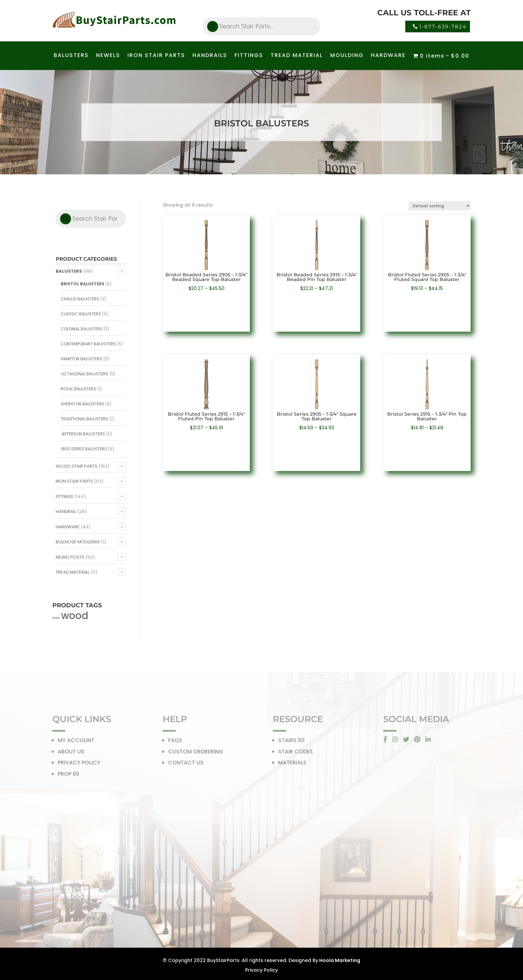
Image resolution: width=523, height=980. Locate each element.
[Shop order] (440, 206)
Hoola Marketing (339, 960)
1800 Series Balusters (84, 449)
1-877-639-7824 (443, 26)
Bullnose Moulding (78, 542)
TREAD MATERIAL (297, 56)
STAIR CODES (296, 753)
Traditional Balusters (85, 419)
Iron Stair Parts (74, 481)
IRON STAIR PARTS (156, 56)
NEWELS (108, 56)
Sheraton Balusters (83, 404)
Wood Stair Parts (77, 466)
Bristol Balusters (83, 284)
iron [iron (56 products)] (56, 618)
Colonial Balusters (82, 329)
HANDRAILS (210, 56)
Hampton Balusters (82, 359)
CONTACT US (186, 765)
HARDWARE (388, 56)
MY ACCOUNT (76, 742)
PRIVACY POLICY (79, 765)
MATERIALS (292, 765)
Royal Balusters (78, 389)
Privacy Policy (261, 970)
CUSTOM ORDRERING (196, 753)
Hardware (68, 527)
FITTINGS (249, 56)
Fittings (65, 496)
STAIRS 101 (291, 742)
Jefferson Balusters (83, 434)
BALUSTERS (71, 56)
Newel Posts (70, 557)
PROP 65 (69, 776)
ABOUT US (71, 753)
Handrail (66, 511)
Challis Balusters (80, 299)
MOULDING (347, 56)
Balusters (69, 271)
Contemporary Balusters (88, 344)
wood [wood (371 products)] (75, 615)
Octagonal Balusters (85, 374)
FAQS (175, 742)
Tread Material (73, 572)
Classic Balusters (81, 314)
